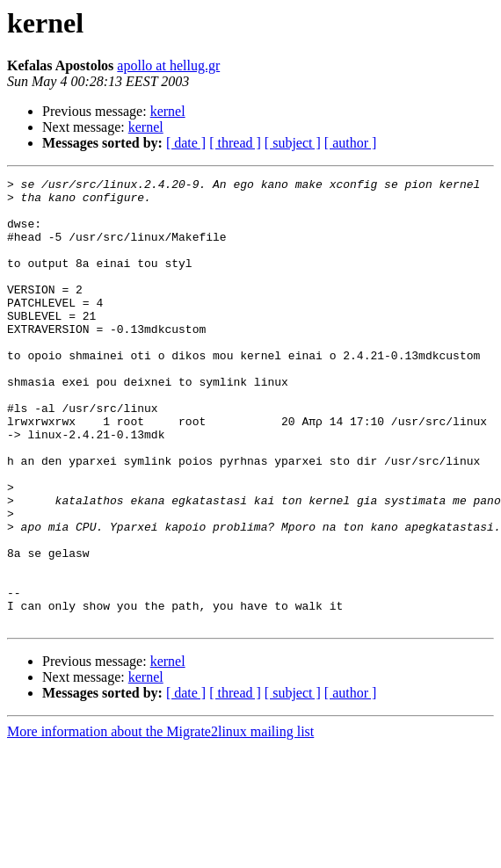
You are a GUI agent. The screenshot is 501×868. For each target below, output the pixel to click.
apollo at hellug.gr (168, 65)
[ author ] (351, 143)
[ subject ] (293, 143)
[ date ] (186, 143)
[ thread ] (235, 143)
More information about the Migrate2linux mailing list (160, 821)
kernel (168, 111)
